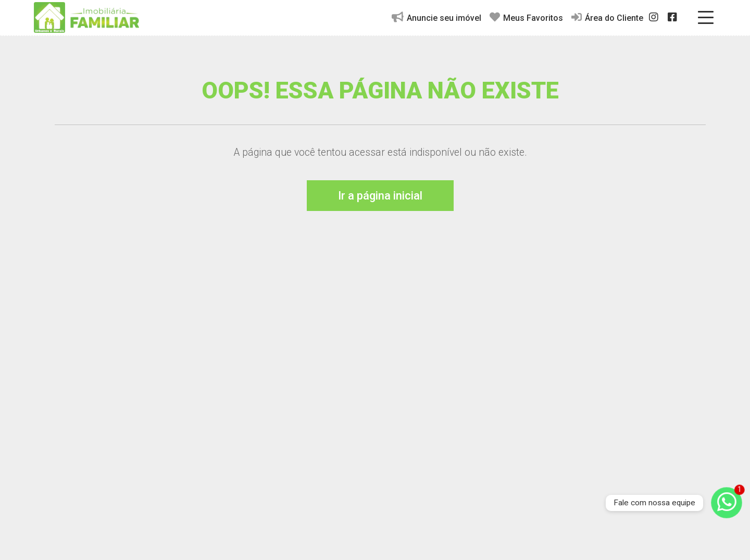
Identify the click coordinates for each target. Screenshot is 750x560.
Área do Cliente (607, 17)
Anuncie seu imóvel (436, 17)
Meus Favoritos (526, 17)
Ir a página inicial (380, 196)
